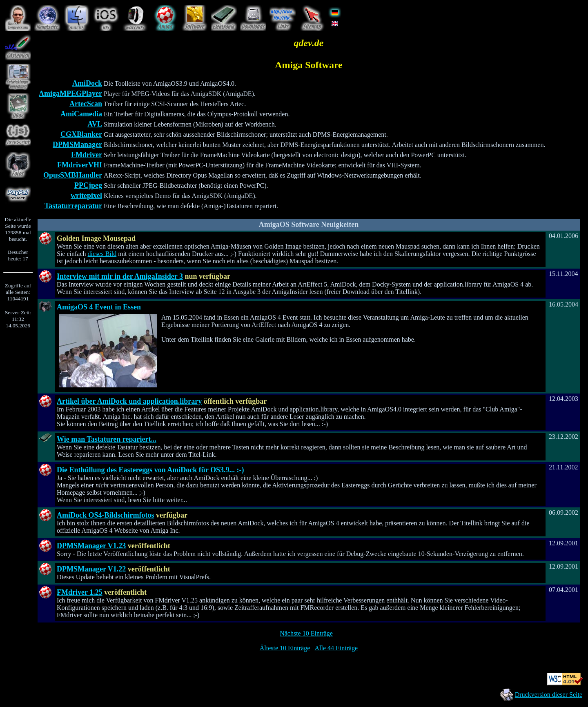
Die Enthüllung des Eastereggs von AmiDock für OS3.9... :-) (150, 470)
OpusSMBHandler (73, 175)
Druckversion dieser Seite (549, 695)
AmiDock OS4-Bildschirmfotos (106, 515)
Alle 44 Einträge (336, 648)
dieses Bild (102, 254)
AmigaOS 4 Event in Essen (99, 307)
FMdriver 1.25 (80, 592)
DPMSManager (77, 145)
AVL (95, 124)
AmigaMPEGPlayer (70, 93)
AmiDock (87, 83)
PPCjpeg (88, 185)
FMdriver (87, 155)
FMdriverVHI (80, 165)
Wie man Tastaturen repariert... (107, 439)
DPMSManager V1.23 (91, 546)
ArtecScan (86, 104)
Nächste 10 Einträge (306, 633)
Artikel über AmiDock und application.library (129, 401)
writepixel (86, 196)
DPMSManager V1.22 (91, 569)
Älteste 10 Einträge (285, 648)
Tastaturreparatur (73, 206)
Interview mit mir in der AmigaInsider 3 (120, 276)
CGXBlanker (81, 134)
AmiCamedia (81, 114)
